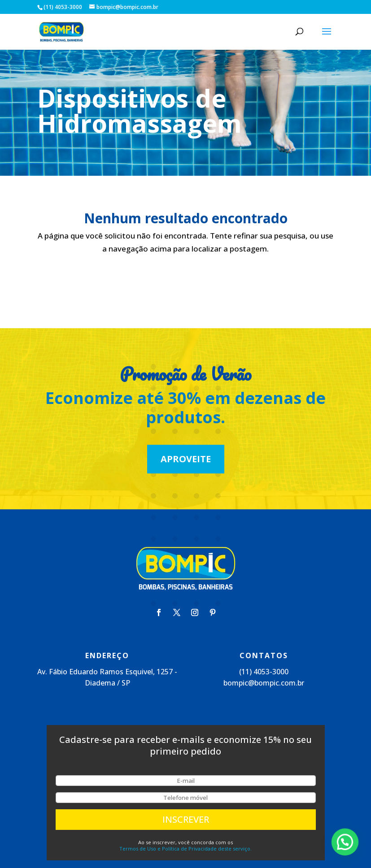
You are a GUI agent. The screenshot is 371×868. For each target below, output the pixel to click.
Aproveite (186, 459)
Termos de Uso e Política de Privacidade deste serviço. (185, 848)
